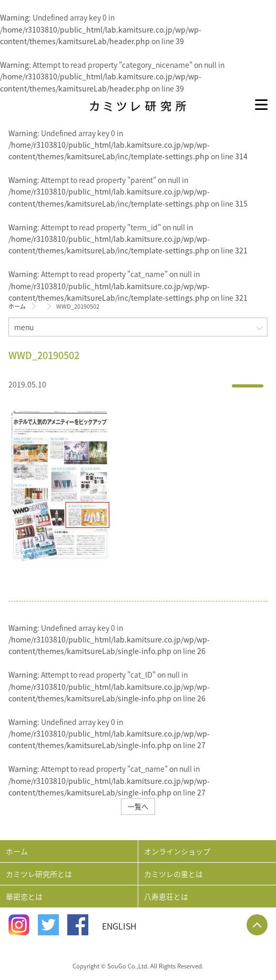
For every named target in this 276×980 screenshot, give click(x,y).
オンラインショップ (177, 851)
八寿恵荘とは (166, 896)
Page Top (257, 925)
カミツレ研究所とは (39, 874)
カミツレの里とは (173, 874)
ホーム (17, 306)
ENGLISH (119, 926)
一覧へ (138, 806)
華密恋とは (24, 896)
